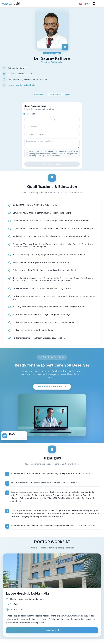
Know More (52, 631)
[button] (85, 4)
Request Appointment (52, 164)
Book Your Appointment (52, 387)
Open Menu (100, 4)
